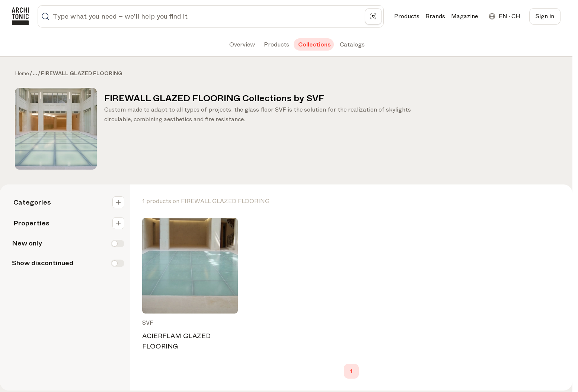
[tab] (241, 45)
